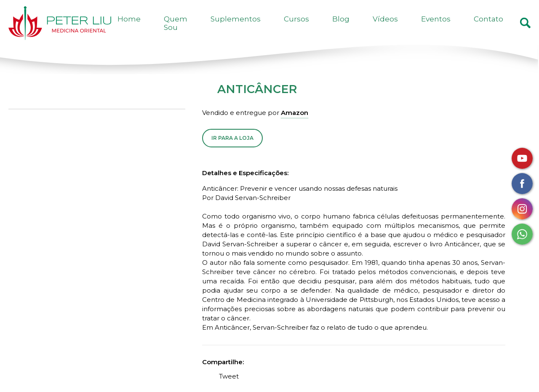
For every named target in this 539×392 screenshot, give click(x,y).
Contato (495, 29)
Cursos (353, 29)
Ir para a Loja (232, 149)
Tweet (229, 388)
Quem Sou (250, 29)
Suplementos (305, 29)
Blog (385, 29)
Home (208, 29)
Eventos (455, 29)
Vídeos (417, 29)
